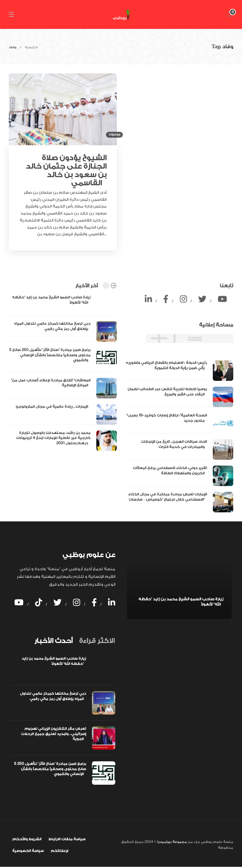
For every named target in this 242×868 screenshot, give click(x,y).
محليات (114, 134)
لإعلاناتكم (60, 851)
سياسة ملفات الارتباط (67, 839)
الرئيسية (31, 47)
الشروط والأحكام (27, 839)
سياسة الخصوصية (28, 851)
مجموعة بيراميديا (172, 842)
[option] (63, 373)
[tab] (53, 641)
